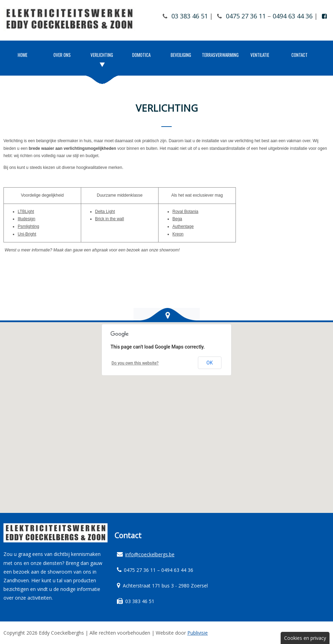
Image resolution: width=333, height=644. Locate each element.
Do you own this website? (135, 363)
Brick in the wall (109, 219)
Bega (177, 219)
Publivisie (198, 633)
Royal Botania (185, 212)
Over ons (62, 55)
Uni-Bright (27, 234)
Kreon (178, 234)
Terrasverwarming (220, 55)
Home (23, 55)
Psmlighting (28, 226)
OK (210, 363)
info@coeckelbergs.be (150, 554)
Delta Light (105, 212)
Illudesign (27, 219)
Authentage (183, 226)
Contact (300, 55)
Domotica (141, 55)
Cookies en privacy (305, 638)
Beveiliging (181, 55)
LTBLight (26, 212)
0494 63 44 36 (293, 16)
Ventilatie (260, 55)
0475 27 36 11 (246, 16)
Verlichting (102, 55)
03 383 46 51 (190, 16)
